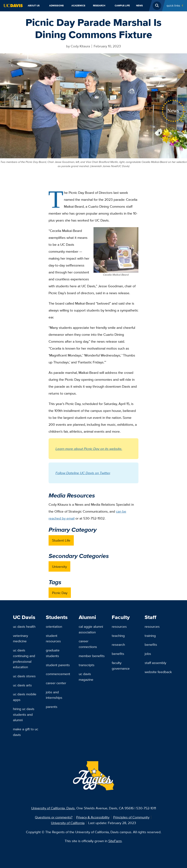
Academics (78, 6)
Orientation (54, 626)
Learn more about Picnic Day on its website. (89, 449)
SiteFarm (115, 841)
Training (150, 636)
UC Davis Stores (24, 676)
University (59, 567)
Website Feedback (158, 672)
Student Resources (53, 638)
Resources (119, 626)
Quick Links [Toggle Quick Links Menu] (173, 6)
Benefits (118, 654)
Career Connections (88, 644)
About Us (34, 6)
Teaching (118, 636)
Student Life (61, 540)
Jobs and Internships (54, 695)
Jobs (148, 654)
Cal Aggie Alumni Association (91, 629)
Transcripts (87, 665)
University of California (68, 823)
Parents (52, 707)
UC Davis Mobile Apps (25, 697)
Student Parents (58, 665)
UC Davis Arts (22, 685)
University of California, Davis (53, 808)
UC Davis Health (24, 626)
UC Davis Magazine (86, 677)
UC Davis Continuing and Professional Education (24, 659)
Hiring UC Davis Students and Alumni (24, 714)
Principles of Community (131, 817)
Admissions (56, 6)
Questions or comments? (54, 817)
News (139, 6)
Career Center (56, 683)
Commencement (58, 674)
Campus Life (122, 6)
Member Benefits (92, 656)
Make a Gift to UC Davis (26, 732)
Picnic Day (60, 593)
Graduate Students (53, 653)
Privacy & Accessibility (93, 817)
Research (99, 6)
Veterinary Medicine (20, 638)
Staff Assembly (155, 663)
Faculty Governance (121, 666)
